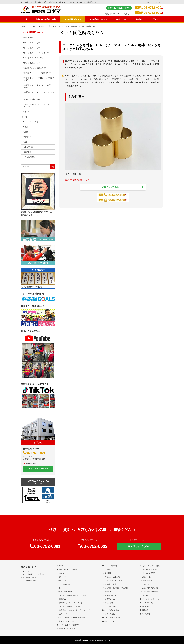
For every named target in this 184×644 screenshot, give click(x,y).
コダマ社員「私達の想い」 (115, 580)
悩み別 (25, 117)
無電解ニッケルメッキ (67, 599)
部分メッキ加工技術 (67, 621)
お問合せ (155, 19)
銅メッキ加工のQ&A (32, 63)
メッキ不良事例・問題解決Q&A (70, 625)
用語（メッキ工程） (150, 584)
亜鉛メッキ (63, 614)
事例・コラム (122, 19)
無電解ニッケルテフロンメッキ (71, 603)
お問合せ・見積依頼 (38, 469)
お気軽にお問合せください (119, 8)
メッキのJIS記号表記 (150, 569)
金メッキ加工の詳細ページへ (77, 180)
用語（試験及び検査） (151, 592)
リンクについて (147, 603)
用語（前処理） (148, 580)
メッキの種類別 (28, 38)
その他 (27, 112)
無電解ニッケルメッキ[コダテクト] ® (73, 595)
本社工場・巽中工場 (113, 577)
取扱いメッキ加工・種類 (46, 19)
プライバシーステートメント (152, 599)
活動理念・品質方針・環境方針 (116, 588)
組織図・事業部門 (111, 595)
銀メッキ (63, 577)
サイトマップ (159, 2)
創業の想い (109, 592)
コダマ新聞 (146, 614)
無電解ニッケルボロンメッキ (70, 606)
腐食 (26, 142)
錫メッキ (63, 580)
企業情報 (140, 19)
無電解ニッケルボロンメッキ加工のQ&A (38, 86)
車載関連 (28, 152)
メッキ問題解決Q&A (73, 19)
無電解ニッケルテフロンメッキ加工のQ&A (39, 79)
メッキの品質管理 (149, 573)
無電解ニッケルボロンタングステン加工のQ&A (39, 93)
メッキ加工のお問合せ (112, 610)
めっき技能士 (110, 603)
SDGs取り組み (111, 606)
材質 (26, 127)
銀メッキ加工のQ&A (32, 48)
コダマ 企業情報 (111, 566)
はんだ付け (29, 147)
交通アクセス (110, 599)
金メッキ (63, 573)
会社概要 (108, 573)
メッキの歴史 (147, 595)
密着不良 (28, 137)
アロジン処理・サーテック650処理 (73, 618)
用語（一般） (147, 577)
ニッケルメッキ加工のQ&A (35, 58)
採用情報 (145, 610)
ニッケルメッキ (65, 584)
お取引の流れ (110, 614)
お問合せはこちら (111, 187)
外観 (26, 132)
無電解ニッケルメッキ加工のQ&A (38, 73)
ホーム (146, 2)
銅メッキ (63, 588)
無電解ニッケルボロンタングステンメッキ (75, 610)
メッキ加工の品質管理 (112, 618)
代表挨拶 (108, 569)
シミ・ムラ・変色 (31, 122)
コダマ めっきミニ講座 (151, 566)
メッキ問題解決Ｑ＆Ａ (33, 32)
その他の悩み (30, 157)
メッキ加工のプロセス (99, 19)
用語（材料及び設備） (151, 588)
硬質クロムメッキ (66, 592)
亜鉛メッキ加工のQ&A (33, 99)
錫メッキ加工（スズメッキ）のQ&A (38, 53)
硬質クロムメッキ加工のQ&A (36, 68)
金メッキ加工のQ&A (32, 43)
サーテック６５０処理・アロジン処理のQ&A (39, 105)
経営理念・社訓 (111, 584)
